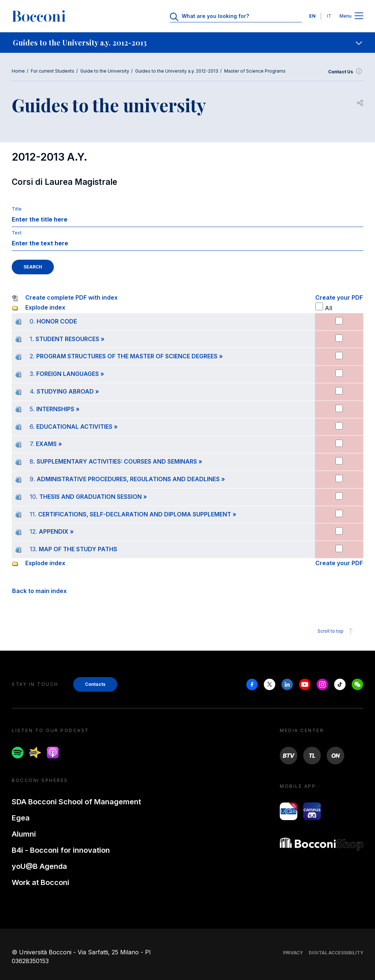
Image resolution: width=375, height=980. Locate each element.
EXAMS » (49, 444)
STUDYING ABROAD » (68, 391)
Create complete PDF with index (71, 297)
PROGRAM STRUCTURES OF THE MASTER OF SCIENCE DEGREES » (129, 356)
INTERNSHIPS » (58, 409)
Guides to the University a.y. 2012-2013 (177, 71)
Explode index (45, 307)
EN (312, 16)
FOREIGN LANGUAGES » (70, 374)
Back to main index (39, 591)
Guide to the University (105, 71)
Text (17, 233)
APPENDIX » (56, 531)
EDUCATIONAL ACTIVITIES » (77, 427)
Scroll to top (336, 631)
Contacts (95, 684)
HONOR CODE (57, 321)
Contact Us (346, 72)
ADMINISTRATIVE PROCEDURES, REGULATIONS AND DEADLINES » (131, 479)
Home (18, 71)
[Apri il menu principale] (359, 16)
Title (17, 209)
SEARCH (33, 267)
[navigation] (187, 43)
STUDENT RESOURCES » (70, 339)
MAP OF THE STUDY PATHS (78, 549)
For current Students (53, 71)
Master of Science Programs (255, 71)
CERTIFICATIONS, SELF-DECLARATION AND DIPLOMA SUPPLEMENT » (137, 514)
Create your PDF (339, 297)
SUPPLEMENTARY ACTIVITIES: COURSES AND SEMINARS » (119, 461)
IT (329, 16)
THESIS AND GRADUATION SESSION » (93, 497)
